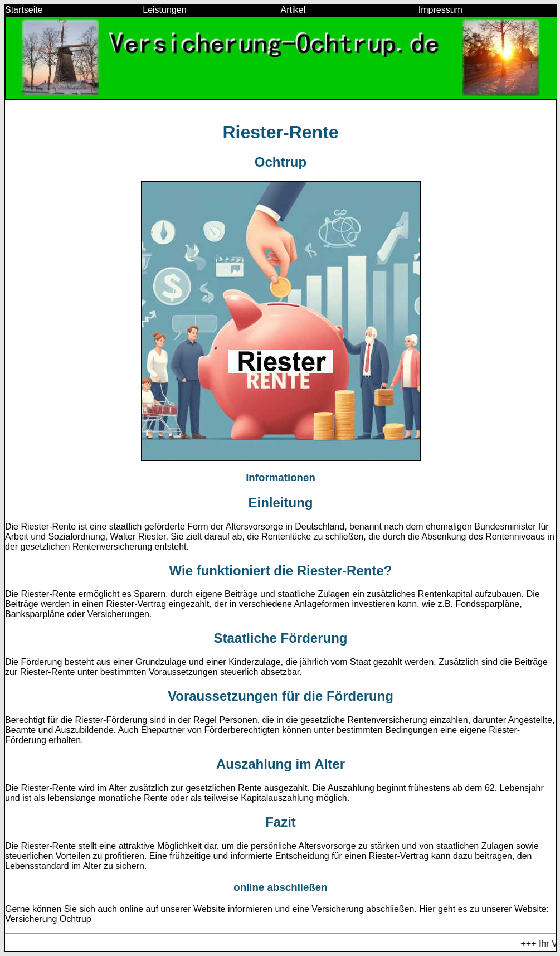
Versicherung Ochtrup (48, 919)
